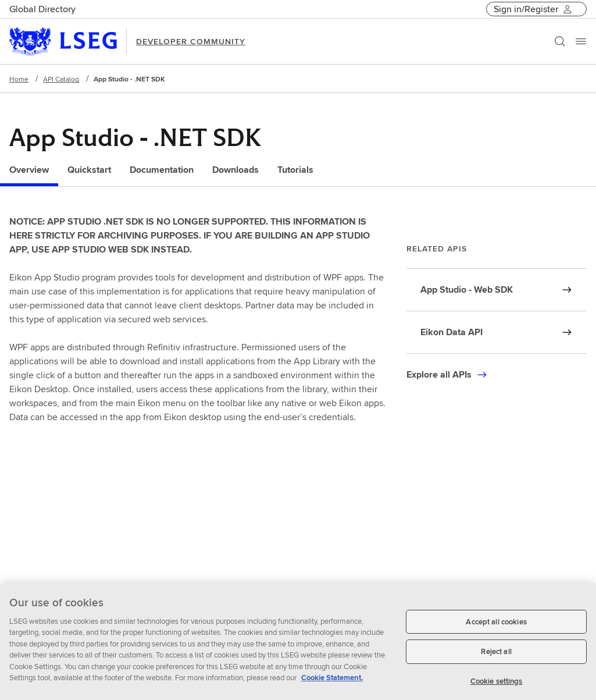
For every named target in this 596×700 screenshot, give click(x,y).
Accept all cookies (496, 626)
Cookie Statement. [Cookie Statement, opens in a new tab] (332, 682)
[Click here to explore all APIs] (447, 375)
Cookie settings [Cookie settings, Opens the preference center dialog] (497, 686)
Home (19, 79)
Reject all (496, 656)
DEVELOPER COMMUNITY (191, 41)
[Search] (560, 41)
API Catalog (61, 79)
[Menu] (581, 41)
